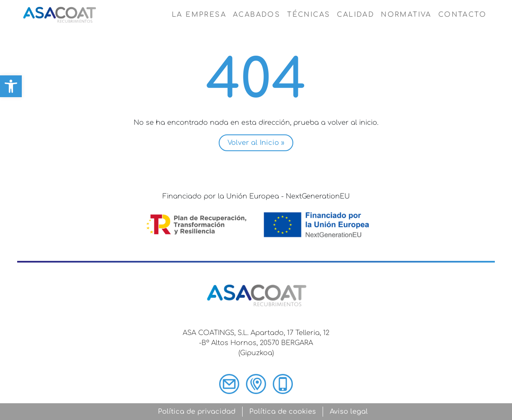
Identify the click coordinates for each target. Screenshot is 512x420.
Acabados (257, 15)
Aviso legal (349, 412)
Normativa (406, 15)
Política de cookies (283, 412)
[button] (11, 86)
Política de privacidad (197, 412)
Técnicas (309, 15)
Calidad (356, 15)
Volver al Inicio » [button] (256, 143)
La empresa (199, 15)
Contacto (462, 15)
